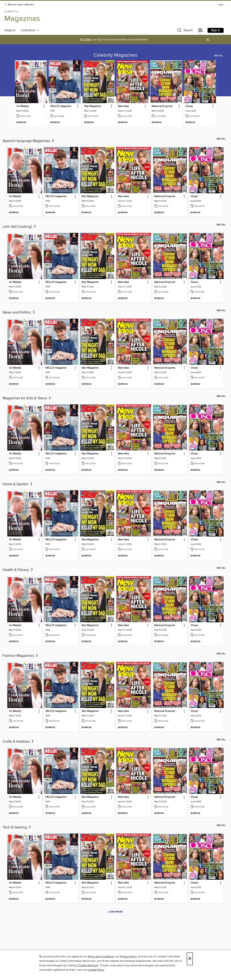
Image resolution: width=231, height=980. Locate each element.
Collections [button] (30, 30)
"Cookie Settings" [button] (88, 965)
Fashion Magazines (21, 656)
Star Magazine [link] (93, 106)
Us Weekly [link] (23, 106)
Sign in (216, 30)
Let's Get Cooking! (20, 227)
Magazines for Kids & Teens (27, 398)
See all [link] (218, 56)
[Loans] (201, 31)
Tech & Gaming (17, 827)
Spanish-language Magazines (29, 141)
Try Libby (85, 40)
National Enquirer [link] (162, 106)
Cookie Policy (96, 970)
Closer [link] (189, 106)
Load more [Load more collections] (115, 912)
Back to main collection (19, 5)
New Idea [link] (123, 106)
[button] (185, 31)
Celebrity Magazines (115, 55)
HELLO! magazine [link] (61, 106)
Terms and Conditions (101, 956)
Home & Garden (18, 484)
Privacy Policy (128, 956)
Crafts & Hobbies (18, 742)
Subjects (10, 30)
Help (221, 5)
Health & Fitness (18, 570)
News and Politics (19, 313)
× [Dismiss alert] (208, 40)
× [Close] (190, 959)
